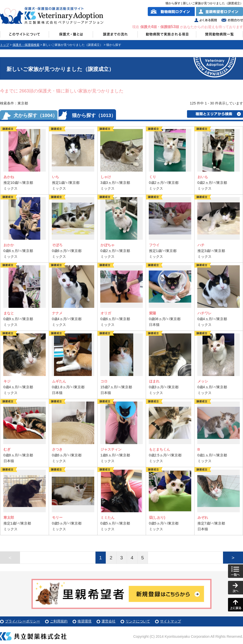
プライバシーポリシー (22, 621)
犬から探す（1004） (35, 115)
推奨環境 (84, 621)
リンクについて (138, 621)
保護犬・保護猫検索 (26, 45)
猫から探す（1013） (94, 115)
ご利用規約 (59, 621)
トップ (4, 45)
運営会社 (108, 621)
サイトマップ (170, 621)
